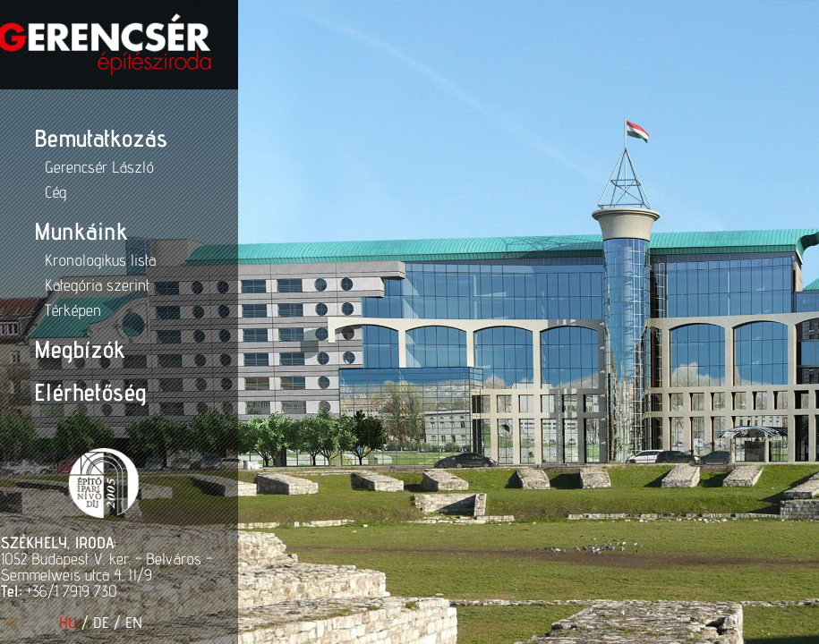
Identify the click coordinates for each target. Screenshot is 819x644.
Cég (23, 192)
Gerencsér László (67, 167)
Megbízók (47, 349)
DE (69, 623)
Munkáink (48, 231)
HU (36, 623)
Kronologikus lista (68, 260)
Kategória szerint (65, 285)
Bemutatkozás (68, 138)
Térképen (41, 310)
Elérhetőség (58, 392)
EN (102, 623)
